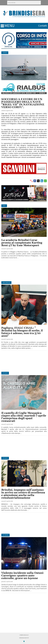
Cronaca (5, 53)
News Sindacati (6, 283)
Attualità (5, 373)
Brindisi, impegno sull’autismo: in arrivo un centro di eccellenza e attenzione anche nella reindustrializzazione (23, 494)
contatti (43, 26)
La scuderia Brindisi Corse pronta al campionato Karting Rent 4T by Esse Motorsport (22, 243)
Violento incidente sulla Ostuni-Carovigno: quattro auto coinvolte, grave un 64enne (23, 576)
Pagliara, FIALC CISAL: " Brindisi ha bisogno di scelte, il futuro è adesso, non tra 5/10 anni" (22, 332)
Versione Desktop (24, 638)
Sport (4, 206)
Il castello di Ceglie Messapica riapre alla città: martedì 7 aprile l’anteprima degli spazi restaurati (24, 417)
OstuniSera (5, 535)
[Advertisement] (24, 271)
